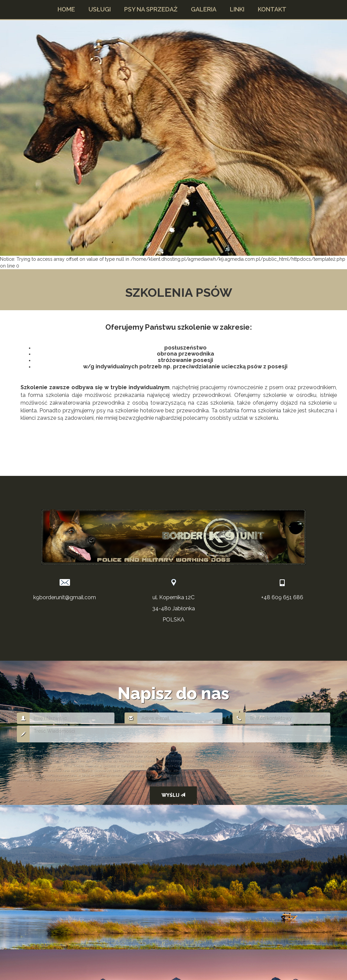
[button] (100, 9)
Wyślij (173, 795)
